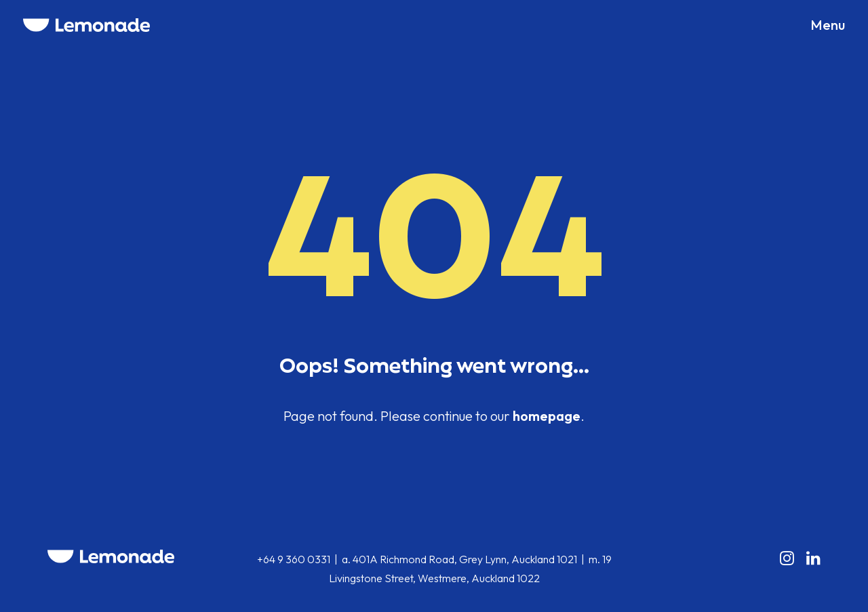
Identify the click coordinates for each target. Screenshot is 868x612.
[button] (828, 25)
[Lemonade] (86, 25)
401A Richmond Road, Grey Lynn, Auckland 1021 (465, 559)
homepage (547, 416)
